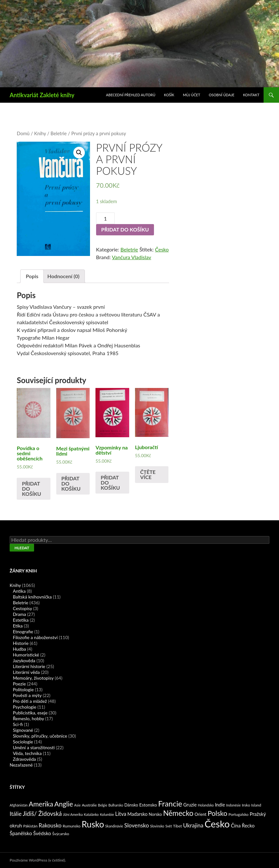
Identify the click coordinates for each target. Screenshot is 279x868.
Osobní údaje (222, 95)
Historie (21, 643)
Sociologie (23, 742)
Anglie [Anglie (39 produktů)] (64, 804)
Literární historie (29, 666)
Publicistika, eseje (30, 713)
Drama (19, 614)
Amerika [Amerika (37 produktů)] (41, 804)
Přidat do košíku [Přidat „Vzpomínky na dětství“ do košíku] (110, 482)
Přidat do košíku (125, 229)
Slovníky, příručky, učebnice (40, 736)
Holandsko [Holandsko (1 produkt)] (206, 805)
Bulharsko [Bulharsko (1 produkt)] (116, 805)
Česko (162, 249)
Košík (169, 95)
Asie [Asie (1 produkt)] (77, 805)
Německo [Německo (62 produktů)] (178, 813)
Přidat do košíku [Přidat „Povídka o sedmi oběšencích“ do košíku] (32, 489)
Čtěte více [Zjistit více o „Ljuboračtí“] (148, 474)
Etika (18, 626)
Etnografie (23, 632)
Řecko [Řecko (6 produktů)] (248, 826)
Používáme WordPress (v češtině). (38, 860)
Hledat (22, 548)
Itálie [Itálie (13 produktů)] (16, 814)
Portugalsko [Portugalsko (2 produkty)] (239, 814)
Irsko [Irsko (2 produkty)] (246, 805)
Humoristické (26, 655)
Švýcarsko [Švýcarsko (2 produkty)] (61, 834)
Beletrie (59, 133)
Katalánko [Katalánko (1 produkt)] (91, 814)
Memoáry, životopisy (33, 678)
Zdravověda (24, 759)
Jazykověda (24, 660)
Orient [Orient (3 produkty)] (200, 814)
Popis (32, 276)
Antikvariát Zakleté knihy (42, 95)
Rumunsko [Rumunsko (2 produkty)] (72, 826)
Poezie (19, 684)
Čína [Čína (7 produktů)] (236, 826)
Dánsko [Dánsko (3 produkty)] (131, 805)
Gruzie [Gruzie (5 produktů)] (190, 805)
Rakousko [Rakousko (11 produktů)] (50, 825)
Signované (23, 730)
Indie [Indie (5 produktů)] (220, 805)
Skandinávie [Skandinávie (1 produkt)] (114, 826)
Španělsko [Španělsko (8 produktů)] (21, 833)
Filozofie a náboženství (35, 637)
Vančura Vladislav (131, 257)
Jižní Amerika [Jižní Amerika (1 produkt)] (73, 814)
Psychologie (25, 707)
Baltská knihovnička (32, 597)
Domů (23, 133)
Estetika (21, 620)
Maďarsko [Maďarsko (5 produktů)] (137, 814)
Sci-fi (18, 724)
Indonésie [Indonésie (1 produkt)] (234, 805)
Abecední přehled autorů (131, 95)
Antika (19, 591)
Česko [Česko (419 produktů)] (217, 824)
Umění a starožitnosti (34, 747)
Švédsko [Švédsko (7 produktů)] (42, 833)
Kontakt (251, 95)
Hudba (19, 649)
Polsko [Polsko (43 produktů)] (217, 813)
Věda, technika (27, 753)
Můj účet (192, 95)
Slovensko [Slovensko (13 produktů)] (137, 825)
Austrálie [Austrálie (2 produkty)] (89, 805)
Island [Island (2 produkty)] (256, 805)
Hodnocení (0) (63, 276)
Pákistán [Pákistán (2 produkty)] (30, 826)
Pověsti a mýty (27, 695)
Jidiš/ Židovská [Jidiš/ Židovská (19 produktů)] (42, 814)
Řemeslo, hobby (28, 718)
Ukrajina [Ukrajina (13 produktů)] (193, 825)
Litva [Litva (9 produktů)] (121, 814)
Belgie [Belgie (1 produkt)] (103, 805)
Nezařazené (21, 765)
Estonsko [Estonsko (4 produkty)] (148, 805)
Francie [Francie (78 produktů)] (170, 804)
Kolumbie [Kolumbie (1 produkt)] (107, 814)
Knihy (40, 133)
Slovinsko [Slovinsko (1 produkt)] (157, 826)
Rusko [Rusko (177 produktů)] (93, 824)
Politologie (23, 689)
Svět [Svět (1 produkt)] (168, 826)
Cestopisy (22, 608)
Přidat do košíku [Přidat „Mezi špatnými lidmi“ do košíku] (71, 483)
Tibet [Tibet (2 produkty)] (177, 826)
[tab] (32, 276)
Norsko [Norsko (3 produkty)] (155, 814)
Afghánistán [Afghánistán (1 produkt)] (19, 805)
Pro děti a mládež (30, 701)
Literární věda (26, 672)
